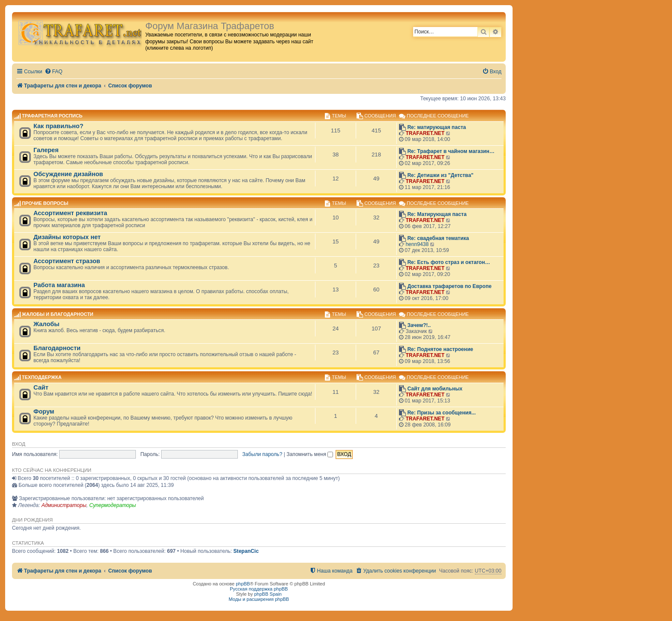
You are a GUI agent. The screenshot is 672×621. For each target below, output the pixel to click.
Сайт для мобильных (435, 389)
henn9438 (417, 244)
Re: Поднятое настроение (440, 349)
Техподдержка (42, 378)
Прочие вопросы (45, 203)
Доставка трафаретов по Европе (449, 286)
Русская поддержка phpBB (259, 589)
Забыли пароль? (262, 454)
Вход (19, 444)
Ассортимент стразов (67, 261)
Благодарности (57, 348)
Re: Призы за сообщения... (441, 413)
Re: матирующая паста (436, 127)
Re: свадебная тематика (438, 238)
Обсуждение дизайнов (68, 174)
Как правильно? (58, 126)
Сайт (41, 387)
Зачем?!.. (419, 325)
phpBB (243, 584)
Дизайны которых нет (67, 237)
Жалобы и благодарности (58, 314)
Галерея (46, 150)
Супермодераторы (112, 505)
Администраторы (64, 505)
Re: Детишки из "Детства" (440, 175)
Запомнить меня (310, 454)
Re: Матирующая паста (437, 214)
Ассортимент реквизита (70, 213)
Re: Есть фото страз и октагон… (448, 262)
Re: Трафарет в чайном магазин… (451, 151)
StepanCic (246, 551)
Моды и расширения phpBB (259, 599)
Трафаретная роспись (52, 116)
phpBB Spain (268, 594)
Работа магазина (59, 285)
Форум (44, 411)
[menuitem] (54, 72)
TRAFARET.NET (425, 133)
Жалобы (46, 324)
